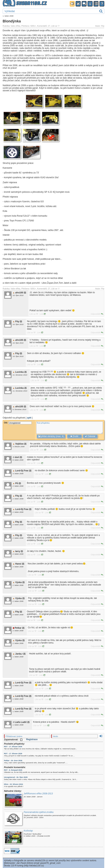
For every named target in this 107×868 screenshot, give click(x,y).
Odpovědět (97, 314)
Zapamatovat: (13, 740)
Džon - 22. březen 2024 (14, 784)
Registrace (32, 739)
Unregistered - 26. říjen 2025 (16, 777)
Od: (18, 423)
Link (43, 314)
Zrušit (74, 436)
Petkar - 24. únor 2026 (13, 760)
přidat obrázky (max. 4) (51, 436)
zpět (29, 418)
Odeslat (90, 436)
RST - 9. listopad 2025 (13, 770)
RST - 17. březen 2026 (13, 746)
